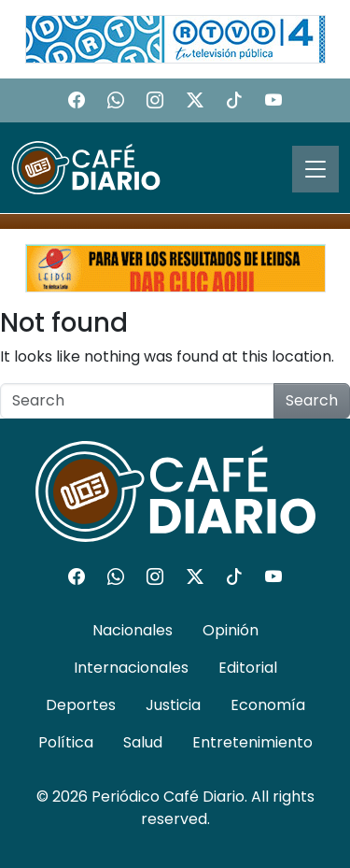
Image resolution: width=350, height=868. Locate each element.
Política (66, 742)
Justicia (173, 705)
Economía (268, 705)
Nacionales (133, 630)
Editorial (248, 668)
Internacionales (131, 668)
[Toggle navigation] (315, 169)
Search (312, 400)
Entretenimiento (252, 742)
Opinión (231, 630)
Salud (143, 742)
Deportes (81, 705)
